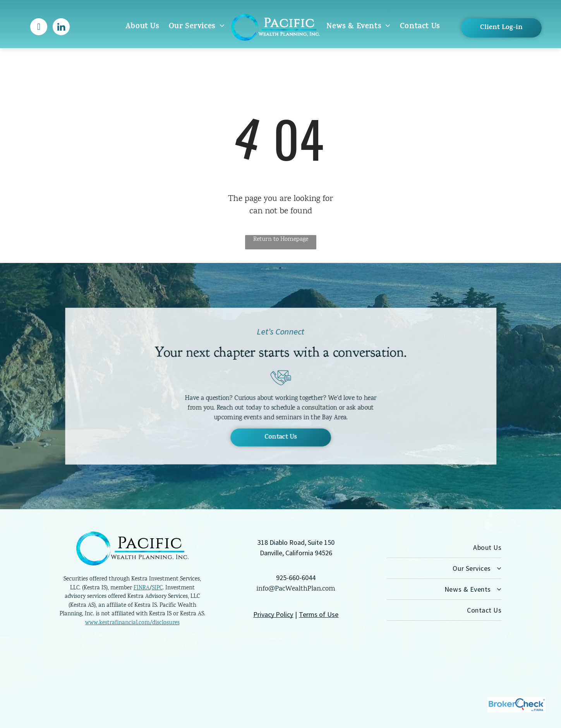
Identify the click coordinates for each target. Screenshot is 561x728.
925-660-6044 (296, 578)
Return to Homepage (281, 240)
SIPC (157, 588)
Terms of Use (319, 614)
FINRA (142, 588)
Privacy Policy (273, 614)
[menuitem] (142, 27)
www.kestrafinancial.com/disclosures (132, 623)
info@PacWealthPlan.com (296, 589)
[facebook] (39, 28)
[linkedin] (61, 28)
